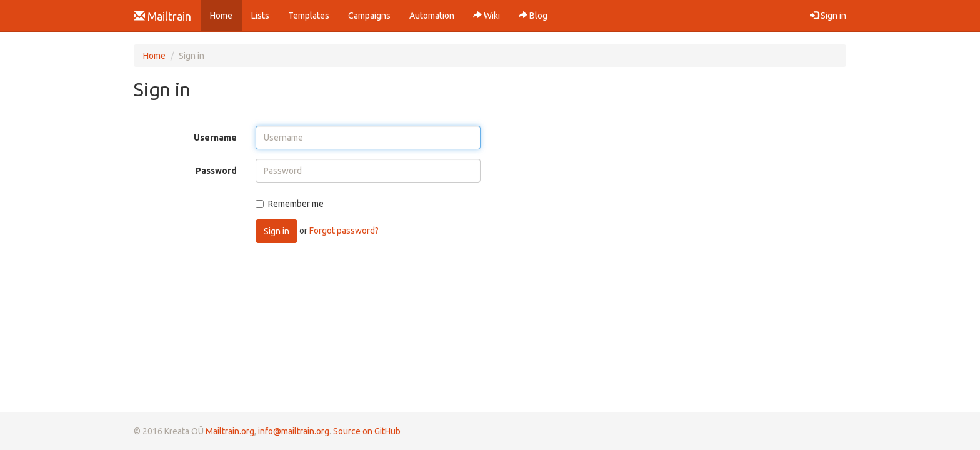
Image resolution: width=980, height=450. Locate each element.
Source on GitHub (367, 431)
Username (215, 137)
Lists (260, 16)
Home (226, 15)
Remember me (290, 204)
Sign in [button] (828, 16)
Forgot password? (344, 231)
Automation (432, 16)
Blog (533, 16)
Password (216, 171)
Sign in (277, 231)
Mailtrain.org (230, 431)
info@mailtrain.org (294, 431)
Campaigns (369, 16)
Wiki (487, 16)
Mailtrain (162, 16)
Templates (309, 16)
